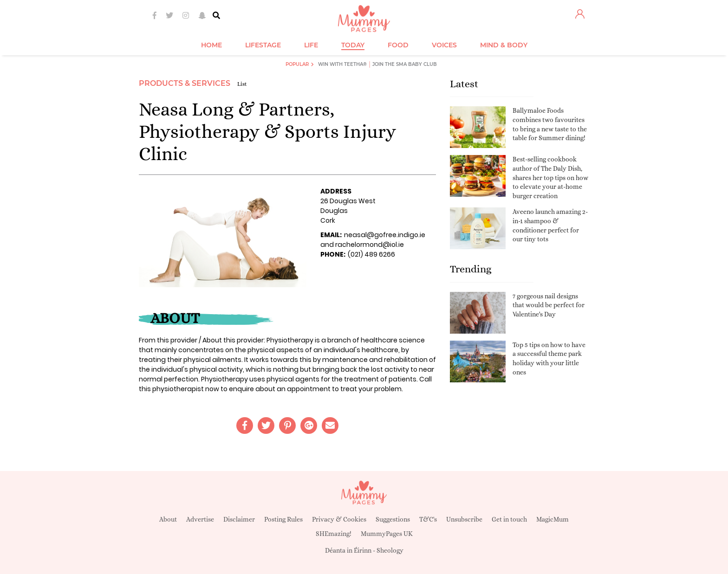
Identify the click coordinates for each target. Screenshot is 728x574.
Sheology (390, 550)
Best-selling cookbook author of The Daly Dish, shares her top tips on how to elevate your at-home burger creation (550, 177)
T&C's (428, 519)
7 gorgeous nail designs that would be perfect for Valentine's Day (549, 305)
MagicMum (552, 519)
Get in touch (509, 519)
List (242, 84)
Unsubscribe (464, 519)
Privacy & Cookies (339, 519)
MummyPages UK (387, 534)
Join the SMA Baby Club (405, 64)
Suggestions (393, 519)
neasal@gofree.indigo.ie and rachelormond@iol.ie (373, 240)
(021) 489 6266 (371, 254)
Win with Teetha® (342, 64)
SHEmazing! (334, 534)
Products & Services (185, 83)
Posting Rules (283, 519)
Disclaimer (239, 519)
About (168, 519)
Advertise (200, 519)
